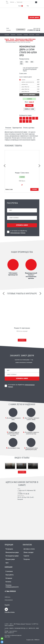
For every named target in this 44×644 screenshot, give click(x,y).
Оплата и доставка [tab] (29, 128)
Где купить (9, 30)
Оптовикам (26, 35)
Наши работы (19, 35)
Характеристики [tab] (17, 128)
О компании (7, 35)
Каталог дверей (34, 18)
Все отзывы (22, 472)
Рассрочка (27, 559)
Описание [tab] (8, 128)
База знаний (32, 35)
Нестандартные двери (12, 556)
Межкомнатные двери (12, 552)
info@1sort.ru (7, 597)
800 (32, 62)
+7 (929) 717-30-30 (34, 30)
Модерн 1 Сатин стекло (22, 173)
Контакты (38, 35)
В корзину (29, 105)
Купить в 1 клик (29, 109)
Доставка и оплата (29, 549)
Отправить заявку (22, 225)
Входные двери (10, 559)
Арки (7, 563)
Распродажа (9, 549)
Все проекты (22, 340)
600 (21, 62)
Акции (8, 28)
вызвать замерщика (29, 95)
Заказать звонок (21, 30)
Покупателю (13, 35)
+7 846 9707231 (10, 591)
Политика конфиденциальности (12, 586)
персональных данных (18, 233)
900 (21, 64)
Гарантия (26, 556)
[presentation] (5, 166)
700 (27, 62)
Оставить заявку (23, 73)
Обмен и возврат (29, 552)
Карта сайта (7, 637)
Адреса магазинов (9, 600)
